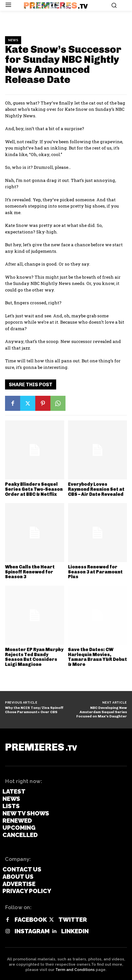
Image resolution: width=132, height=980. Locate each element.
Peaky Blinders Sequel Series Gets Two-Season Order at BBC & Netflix (34, 489)
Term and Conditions (75, 970)
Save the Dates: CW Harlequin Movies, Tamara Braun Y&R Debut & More (97, 657)
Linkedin (75, 931)
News (13, 40)
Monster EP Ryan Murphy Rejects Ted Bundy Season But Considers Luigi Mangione (34, 657)
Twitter (73, 920)
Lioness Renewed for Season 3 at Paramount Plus (95, 572)
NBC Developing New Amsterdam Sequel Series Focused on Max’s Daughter (102, 712)
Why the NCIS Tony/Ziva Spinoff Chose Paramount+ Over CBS (34, 710)
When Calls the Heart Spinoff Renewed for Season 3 (30, 572)
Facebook (31, 920)
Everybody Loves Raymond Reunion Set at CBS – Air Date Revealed (96, 489)
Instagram (32, 931)
